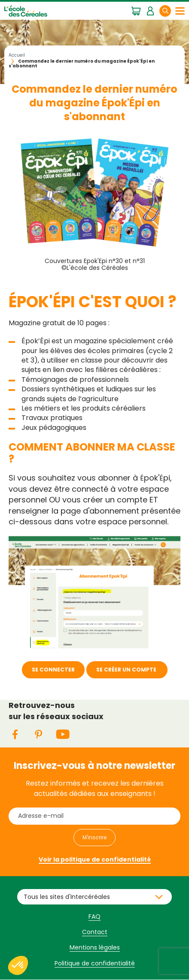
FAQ (94, 916)
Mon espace (150, 10)
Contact (95, 932)
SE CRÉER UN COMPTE (127, 670)
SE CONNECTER (53, 670)
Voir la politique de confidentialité (95, 859)
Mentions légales (95, 947)
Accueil (17, 55)
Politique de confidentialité (95, 963)
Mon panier (136, 10)
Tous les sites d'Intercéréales (67, 897)
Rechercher (171, 11)
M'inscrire (94, 837)
